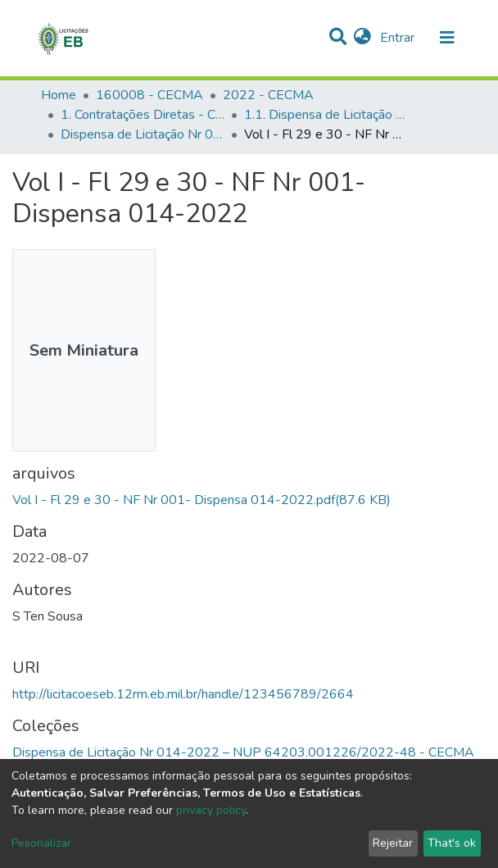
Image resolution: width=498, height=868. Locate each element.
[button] (362, 38)
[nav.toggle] (447, 38)
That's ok (452, 843)
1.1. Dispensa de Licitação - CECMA (326, 115)
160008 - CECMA (149, 95)
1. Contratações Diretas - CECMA (143, 115)
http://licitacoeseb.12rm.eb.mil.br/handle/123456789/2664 (183, 694)
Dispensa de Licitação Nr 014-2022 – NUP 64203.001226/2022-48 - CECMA (143, 134)
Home (59, 95)
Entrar (399, 38)
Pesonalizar (41, 843)
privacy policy (211, 810)
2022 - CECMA (268, 95)
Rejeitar (393, 843)
